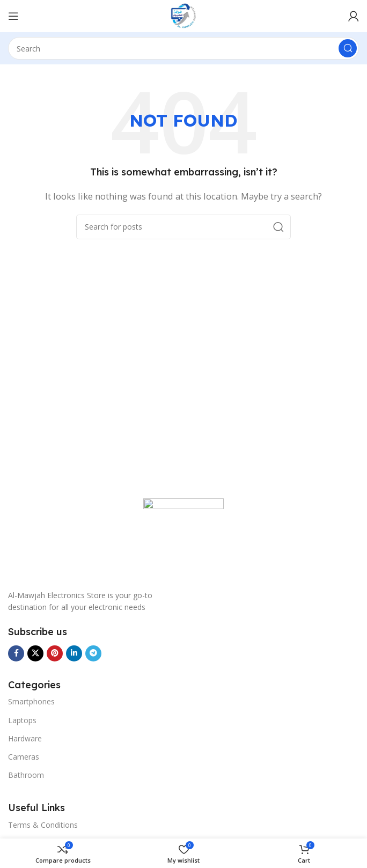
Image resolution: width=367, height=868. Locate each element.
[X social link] (35, 653)
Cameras (24, 757)
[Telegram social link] (93, 653)
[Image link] (183, 538)
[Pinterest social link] (55, 653)
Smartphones (31, 701)
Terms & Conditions (43, 825)
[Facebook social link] (16, 653)
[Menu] (13, 16)
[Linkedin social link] (74, 653)
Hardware (25, 738)
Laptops (22, 720)
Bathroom (26, 775)
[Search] (183, 48)
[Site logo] (183, 15)
